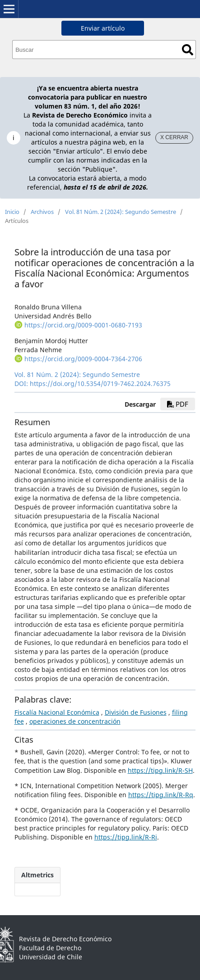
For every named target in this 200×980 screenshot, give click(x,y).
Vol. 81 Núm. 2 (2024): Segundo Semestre (121, 212)
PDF (178, 404)
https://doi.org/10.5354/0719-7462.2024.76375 (100, 383)
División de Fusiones (136, 712)
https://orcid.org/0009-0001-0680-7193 (83, 325)
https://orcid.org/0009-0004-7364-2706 (83, 359)
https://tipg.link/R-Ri (126, 837)
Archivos (42, 212)
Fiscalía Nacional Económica (57, 712)
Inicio (12, 212)
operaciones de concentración (75, 721)
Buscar (188, 50)
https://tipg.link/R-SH (160, 770)
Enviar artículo (103, 28)
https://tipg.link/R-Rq (161, 795)
